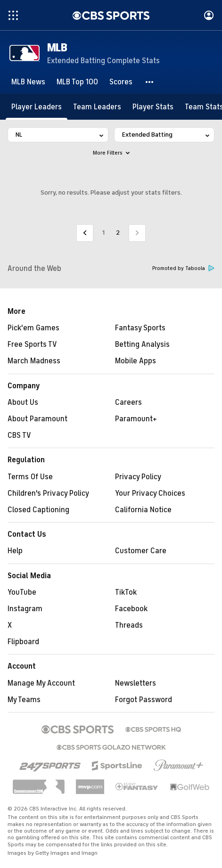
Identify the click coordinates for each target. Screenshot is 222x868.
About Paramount (37, 419)
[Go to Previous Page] (85, 233)
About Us (23, 402)
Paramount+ (136, 419)
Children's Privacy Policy (48, 493)
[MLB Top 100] (77, 82)
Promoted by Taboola (183, 268)
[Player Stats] (153, 107)
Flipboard (23, 642)
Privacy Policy (138, 477)
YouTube (22, 592)
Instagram (25, 609)
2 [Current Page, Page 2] (118, 233)
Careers (128, 402)
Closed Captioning (38, 510)
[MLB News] (28, 82)
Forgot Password (144, 700)
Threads (129, 625)
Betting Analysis (142, 344)
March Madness (34, 361)
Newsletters (136, 683)
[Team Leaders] (97, 107)
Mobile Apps (136, 361)
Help (15, 551)
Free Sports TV (32, 344)
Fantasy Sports (140, 328)
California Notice (143, 510)
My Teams (24, 700)
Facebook (131, 609)
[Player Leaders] (37, 107)
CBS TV (19, 435)
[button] (150, 82)
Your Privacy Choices (150, 493)
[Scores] (121, 82)
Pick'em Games (33, 328)
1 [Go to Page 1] (103, 233)
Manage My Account (41, 683)
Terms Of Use (30, 477)
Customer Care (141, 551)
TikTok (126, 592)
